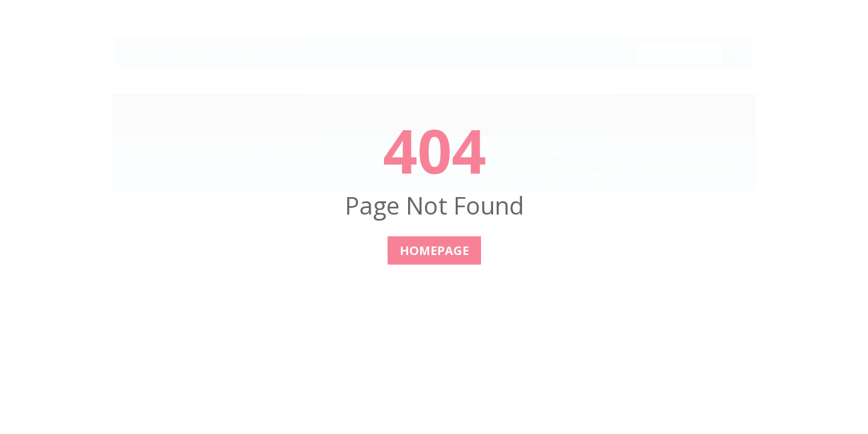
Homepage (434, 250)
